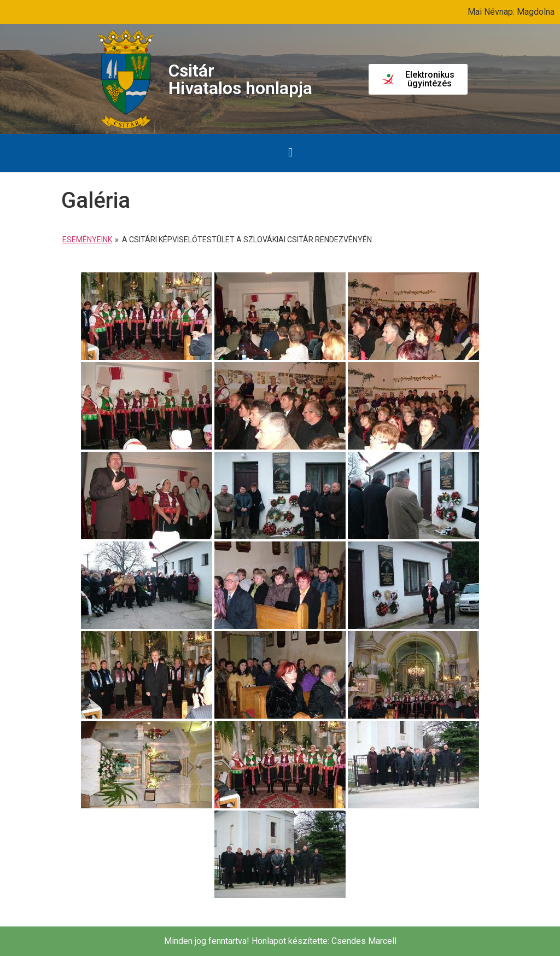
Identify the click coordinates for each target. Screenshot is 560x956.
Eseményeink (87, 240)
